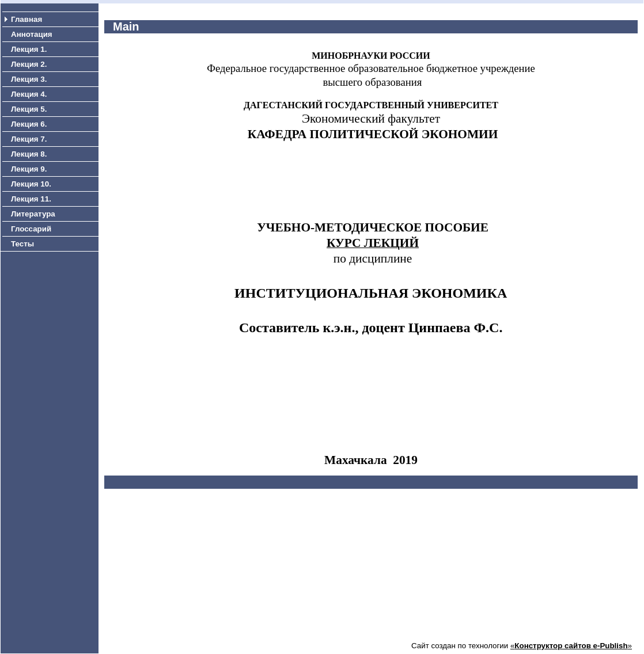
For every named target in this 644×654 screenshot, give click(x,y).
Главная (26, 19)
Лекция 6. (29, 124)
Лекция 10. (31, 184)
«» (571, 646)
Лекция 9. (29, 169)
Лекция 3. (29, 79)
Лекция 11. (31, 199)
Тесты (22, 244)
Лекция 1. (29, 49)
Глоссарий (31, 229)
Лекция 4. (29, 94)
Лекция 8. (29, 154)
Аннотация (32, 34)
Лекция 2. (29, 64)
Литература (33, 214)
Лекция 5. (29, 109)
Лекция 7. (29, 139)
